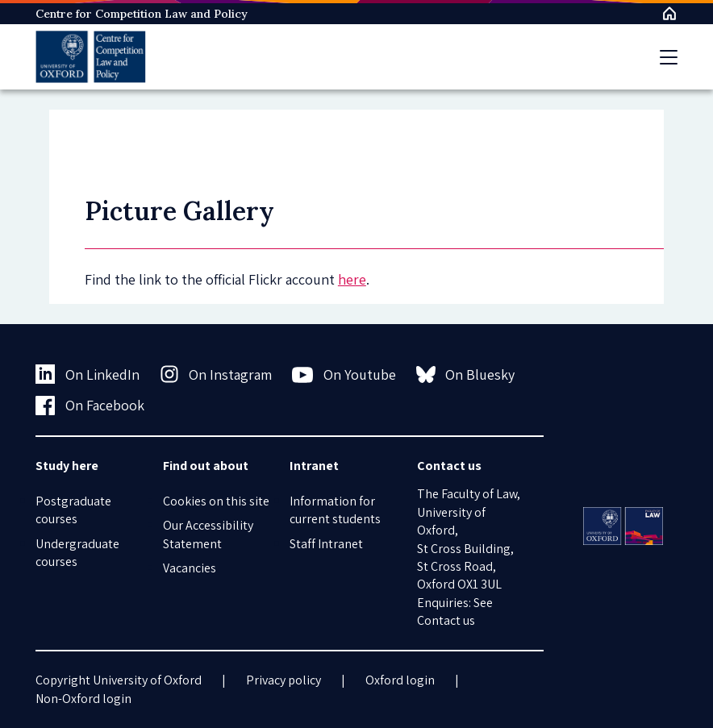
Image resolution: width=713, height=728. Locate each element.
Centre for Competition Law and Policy (142, 14)
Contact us (446, 620)
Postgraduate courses (73, 510)
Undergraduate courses (77, 553)
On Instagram (216, 374)
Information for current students (335, 510)
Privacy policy (284, 680)
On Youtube (344, 375)
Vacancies (190, 568)
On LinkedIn (88, 374)
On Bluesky (466, 374)
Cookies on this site (216, 501)
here (352, 279)
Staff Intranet (326, 544)
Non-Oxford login (83, 699)
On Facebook (90, 406)
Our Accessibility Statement (208, 534)
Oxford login (400, 680)
